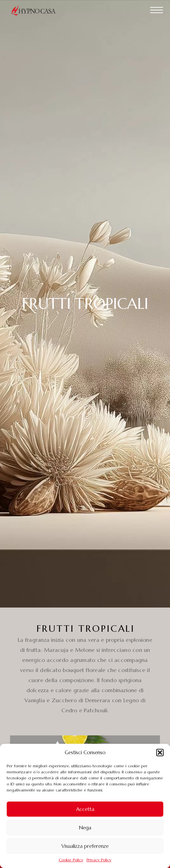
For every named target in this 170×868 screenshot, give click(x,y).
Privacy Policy (99, 860)
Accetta (85, 809)
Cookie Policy (71, 860)
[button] (160, 753)
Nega (85, 828)
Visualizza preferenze (85, 846)
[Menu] (157, 10)
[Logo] (37, 10)
